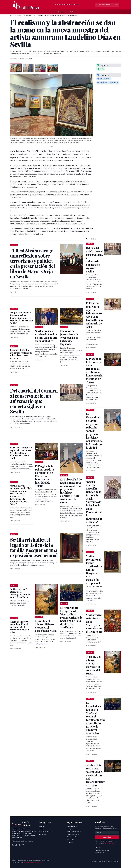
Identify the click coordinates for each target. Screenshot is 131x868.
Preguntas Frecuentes (102, 850)
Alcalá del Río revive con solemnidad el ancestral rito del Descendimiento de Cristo (20, 627)
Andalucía (70, 12)
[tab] (16, 68)
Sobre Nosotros (72, 826)
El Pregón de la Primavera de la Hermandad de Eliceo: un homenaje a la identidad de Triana (44, 476)
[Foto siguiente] (90, 105)
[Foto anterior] (13, 105)
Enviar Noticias (99, 853)
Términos (109, 861)
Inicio (12, 15)
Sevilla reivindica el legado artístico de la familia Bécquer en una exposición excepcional (94, 570)
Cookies (102, 861)
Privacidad (94, 861)
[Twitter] (16, 845)
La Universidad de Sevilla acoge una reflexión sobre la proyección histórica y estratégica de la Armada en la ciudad (71, 491)
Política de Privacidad (74, 831)
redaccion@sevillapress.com (33, 862)
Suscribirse (107, 837)
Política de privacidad (108, 843)
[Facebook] (13, 845)
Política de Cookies (73, 834)
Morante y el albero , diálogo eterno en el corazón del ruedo (46, 626)
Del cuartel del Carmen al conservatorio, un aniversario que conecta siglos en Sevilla (94, 260)
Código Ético (71, 829)
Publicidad (98, 847)
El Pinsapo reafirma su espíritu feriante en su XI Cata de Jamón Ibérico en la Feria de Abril (21, 453)
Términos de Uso (72, 837)
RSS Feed (42, 834)
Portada (20, 15)
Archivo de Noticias (45, 831)
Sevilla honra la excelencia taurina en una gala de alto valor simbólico (46, 336)
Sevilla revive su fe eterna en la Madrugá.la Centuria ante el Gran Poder (20, 593)
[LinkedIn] (23, 845)
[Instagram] (20, 845)
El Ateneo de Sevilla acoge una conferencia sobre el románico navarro (21, 354)
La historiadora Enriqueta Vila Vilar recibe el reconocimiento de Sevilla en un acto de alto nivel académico (71, 617)
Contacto (70, 842)
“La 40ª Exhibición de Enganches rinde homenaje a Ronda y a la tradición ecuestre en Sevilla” (21, 318)
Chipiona (61, 12)
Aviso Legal (71, 840)
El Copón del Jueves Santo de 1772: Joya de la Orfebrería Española (69, 338)
